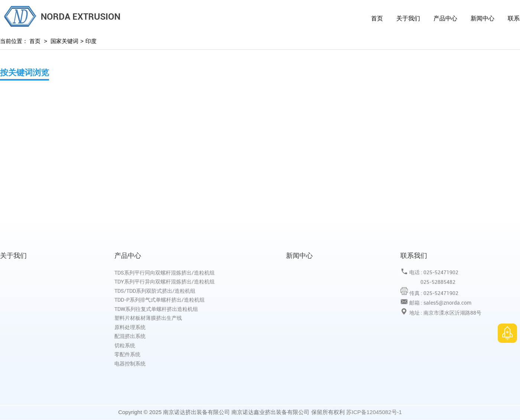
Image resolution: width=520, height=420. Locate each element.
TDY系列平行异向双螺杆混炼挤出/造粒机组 (165, 281)
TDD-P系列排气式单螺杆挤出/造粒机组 (160, 300)
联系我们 (414, 255)
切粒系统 (125, 345)
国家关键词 (64, 41)
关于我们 (408, 18)
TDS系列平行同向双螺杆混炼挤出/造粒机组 (165, 273)
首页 (377, 18)
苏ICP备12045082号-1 (374, 412)
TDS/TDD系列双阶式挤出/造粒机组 (155, 291)
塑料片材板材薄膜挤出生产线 (148, 318)
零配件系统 (127, 354)
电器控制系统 (130, 363)
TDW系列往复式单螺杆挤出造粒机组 (156, 309)
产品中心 (445, 18)
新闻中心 (482, 18)
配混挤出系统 (130, 336)
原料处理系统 (130, 327)
